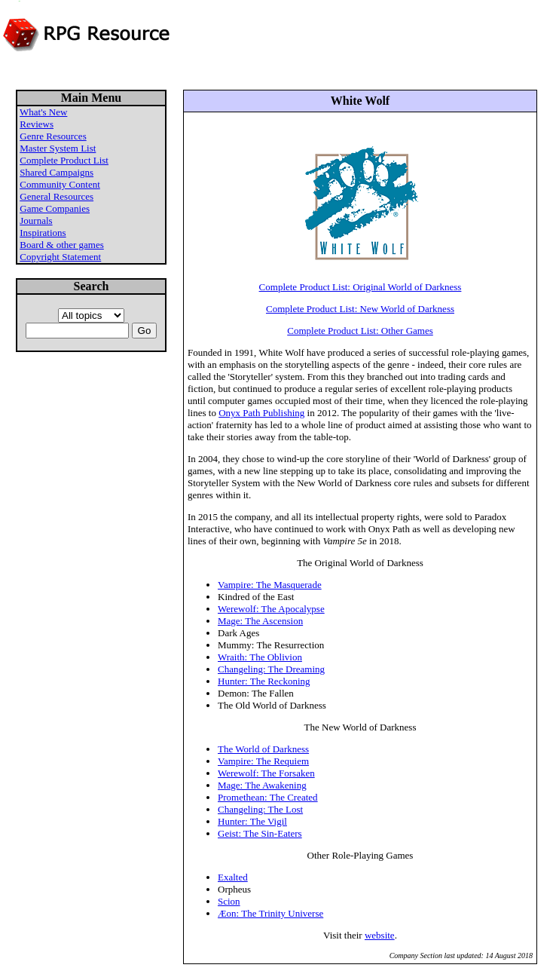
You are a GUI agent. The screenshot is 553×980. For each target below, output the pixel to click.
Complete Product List (64, 160)
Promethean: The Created (268, 797)
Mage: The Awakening (262, 785)
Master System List (58, 148)
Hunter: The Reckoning (264, 681)
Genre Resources (53, 136)
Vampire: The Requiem (263, 761)
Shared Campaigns (57, 172)
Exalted (233, 877)
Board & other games (62, 245)
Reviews (37, 124)
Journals (36, 220)
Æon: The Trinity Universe (270, 913)
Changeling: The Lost (260, 809)
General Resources (57, 196)
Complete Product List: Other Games (360, 331)
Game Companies (55, 208)
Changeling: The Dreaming (271, 669)
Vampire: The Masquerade (270, 585)
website (380, 935)
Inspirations (43, 233)
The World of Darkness (263, 749)
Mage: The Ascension (260, 621)
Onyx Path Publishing (261, 413)
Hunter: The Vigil (252, 821)
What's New (43, 112)
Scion (229, 901)
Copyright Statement (60, 257)
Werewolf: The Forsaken (266, 773)
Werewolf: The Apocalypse (271, 609)
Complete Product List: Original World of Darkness (361, 287)
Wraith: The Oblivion (260, 657)
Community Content (60, 184)
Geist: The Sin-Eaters (260, 833)
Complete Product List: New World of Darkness (360, 309)
